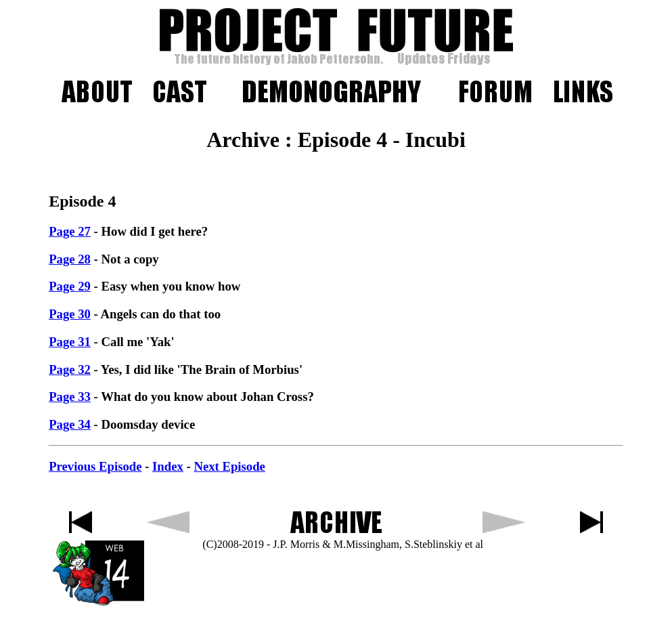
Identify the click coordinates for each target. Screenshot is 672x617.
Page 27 (70, 231)
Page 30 (70, 314)
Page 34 (70, 424)
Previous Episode (95, 466)
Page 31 (70, 342)
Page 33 (70, 397)
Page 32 (70, 369)
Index (168, 466)
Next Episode (229, 466)
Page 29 (70, 286)
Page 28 (70, 259)
